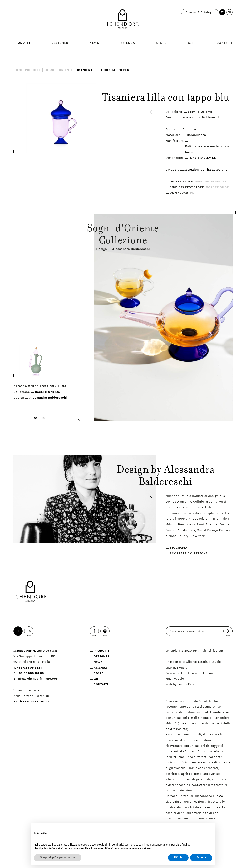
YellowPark (187, 684)
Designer (60, 43)
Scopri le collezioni (188, 553)
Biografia (179, 548)
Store (161, 43)
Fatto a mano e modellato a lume (207, 149)
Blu (185, 129)
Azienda (128, 43)
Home (18, 70)
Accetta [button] (201, 857)
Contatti (225, 43)
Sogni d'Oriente (58, 70)
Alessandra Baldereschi (202, 117)
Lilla (193, 129)
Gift (192, 43)
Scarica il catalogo (200, 12)
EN (229, 12)
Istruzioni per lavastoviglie (206, 170)
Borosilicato (196, 135)
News (94, 43)
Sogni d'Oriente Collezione (123, 235)
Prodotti (22, 43)
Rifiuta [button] (178, 857)
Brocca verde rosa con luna (40, 386)
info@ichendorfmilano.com (38, 679)
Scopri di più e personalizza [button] (58, 857)
